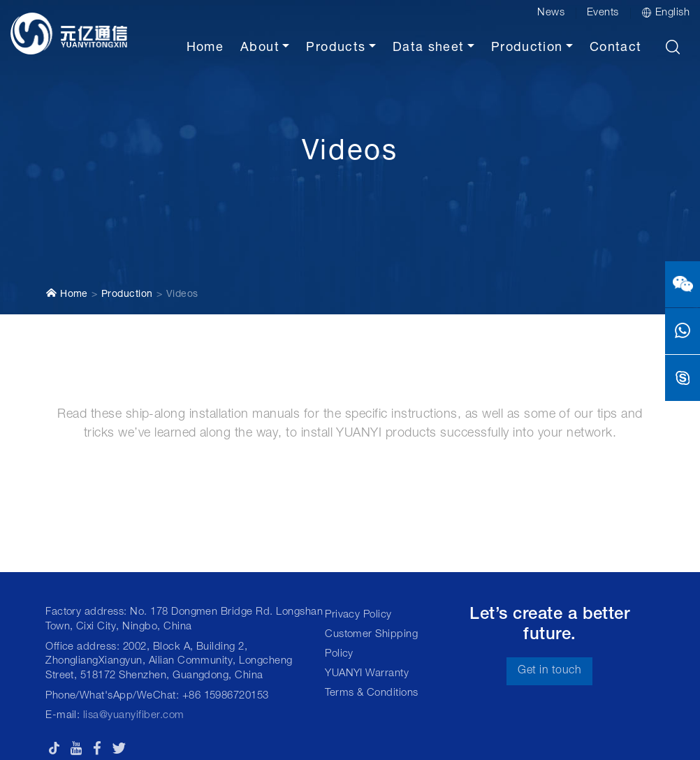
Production (527, 48)
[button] (673, 47)
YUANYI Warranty (367, 674)
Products (336, 48)
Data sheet (429, 48)
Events (603, 13)
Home (205, 48)
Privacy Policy (358, 615)
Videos (182, 295)
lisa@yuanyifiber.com (134, 716)
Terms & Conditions (372, 693)
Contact (615, 48)
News (551, 13)
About (260, 48)
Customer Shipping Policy (371, 644)
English (665, 13)
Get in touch (549, 671)
